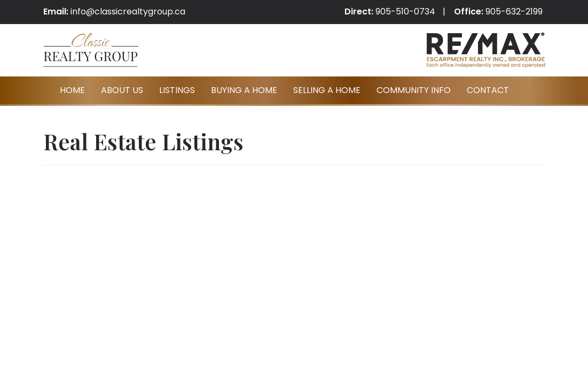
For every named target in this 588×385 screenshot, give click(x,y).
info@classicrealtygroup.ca (128, 11)
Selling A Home (327, 90)
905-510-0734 (405, 11)
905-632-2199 (514, 11)
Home (72, 90)
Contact (488, 90)
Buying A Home (244, 90)
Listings (177, 90)
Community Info (414, 90)
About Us (122, 90)
